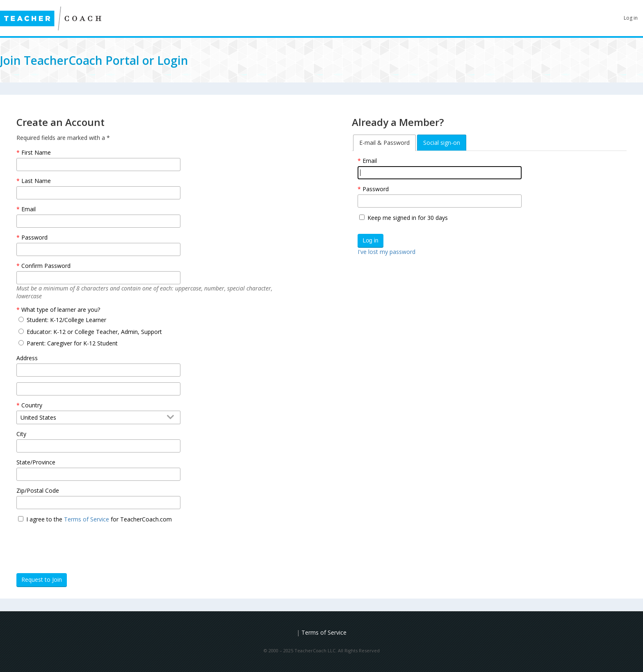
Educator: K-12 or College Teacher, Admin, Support (94, 332)
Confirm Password (46, 266)
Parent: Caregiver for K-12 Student (72, 343)
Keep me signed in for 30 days (408, 218)
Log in (631, 18)
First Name (36, 152)
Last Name (36, 181)
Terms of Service (87, 519)
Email (370, 161)
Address (27, 358)
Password (376, 189)
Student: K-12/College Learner (66, 320)
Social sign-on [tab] (442, 143)
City (21, 434)
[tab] (384, 143)
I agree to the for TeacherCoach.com (99, 519)
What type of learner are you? (61, 310)
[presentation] (79, 545)
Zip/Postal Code (38, 490)
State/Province (36, 462)
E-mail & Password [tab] (384, 143)
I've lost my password (386, 252)
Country (32, 405)
